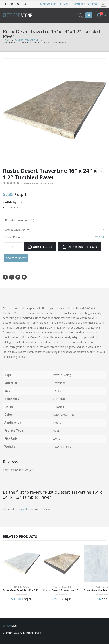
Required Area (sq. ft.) (20, 220)
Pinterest (19, 277)
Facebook (6, 277)
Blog (94, 4)
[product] (19, 561)
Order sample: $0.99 (82, 247)
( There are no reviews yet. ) (39, 183)
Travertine (58, 582)
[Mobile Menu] (89, 15)
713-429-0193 (48, 4)
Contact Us (81, 4)
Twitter (12, 277)
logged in (24, 510)
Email (25, 277)
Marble (15, 582)
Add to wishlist (16, 258)
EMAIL (64, 4)
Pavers (23, 582)
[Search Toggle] (80, 15)
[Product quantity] (13, 247)
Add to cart (43, 247)
